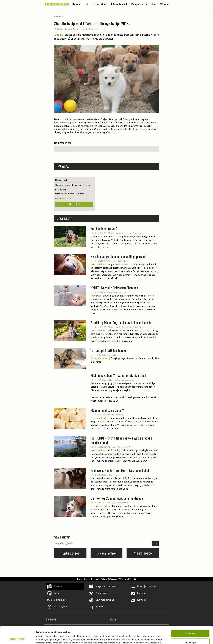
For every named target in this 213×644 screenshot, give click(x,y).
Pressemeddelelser (100, 506)
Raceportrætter (140, 4)
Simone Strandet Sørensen (85, 29)
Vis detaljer (141, 639)
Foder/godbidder (99, 418)
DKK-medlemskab (119, 4)
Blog (154, 4)
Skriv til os (74, 204)
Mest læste (143, 553)
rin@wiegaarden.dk (63, 198)
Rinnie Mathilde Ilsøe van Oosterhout (127, 233)
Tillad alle (190, 617)
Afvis (190, 635)
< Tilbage (59, 17)
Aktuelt (58, 35)
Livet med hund (98, 264)
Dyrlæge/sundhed (99, 358)
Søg (155, 543)
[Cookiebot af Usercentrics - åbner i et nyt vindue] (18, 639)
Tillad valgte (190, 626)
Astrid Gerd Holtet (118, 355)
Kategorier (70, 553)
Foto (87, 4)
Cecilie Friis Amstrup (119, 261)
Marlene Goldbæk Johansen (122, 380)
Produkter (96, 296)
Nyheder (77, 4)
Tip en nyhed (100, 4)
